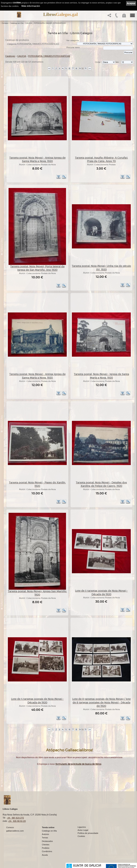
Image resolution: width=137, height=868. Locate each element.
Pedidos (46, 848)
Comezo (5, 23)
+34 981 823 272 (15, 818)
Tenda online (48, 827)
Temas (45, 838)
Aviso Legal (83, 830)
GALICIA (29, 23)
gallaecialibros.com (15, 831)
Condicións (47, 851)
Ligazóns (82, 827)
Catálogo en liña (17, 23)
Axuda (45, 855)
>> (90, 68)
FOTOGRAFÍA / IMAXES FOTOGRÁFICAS (50, 23)
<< (49, 68)
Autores (45, 834)
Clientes (46, 845)
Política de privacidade (88, 833)
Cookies (81, 836)
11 (86, 68)
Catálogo (10, 56)
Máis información (31, 6)
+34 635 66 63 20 (17, 821)
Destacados (47, 841)
